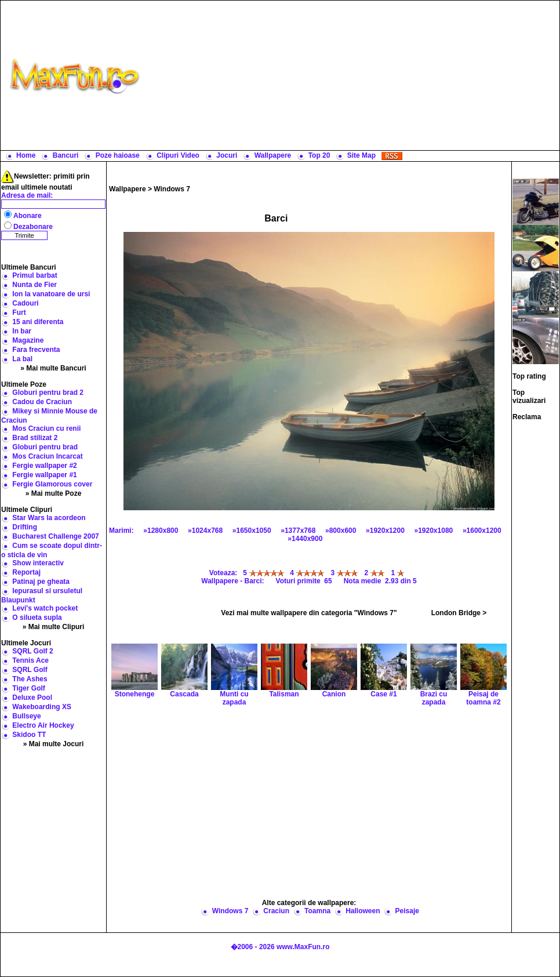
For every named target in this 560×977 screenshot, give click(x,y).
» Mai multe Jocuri (54, 744)
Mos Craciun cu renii (46, 428)
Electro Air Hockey (43, 725)
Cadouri (25, 303)
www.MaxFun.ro (303, 947)
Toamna (317, 911)
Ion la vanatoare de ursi (51, 294)
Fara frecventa (36, 350)
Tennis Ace (30, 660)
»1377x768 (298, 531)
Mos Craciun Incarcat (47, 456)
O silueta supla (37, 618)
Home (26, 155)
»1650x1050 (252, 531)
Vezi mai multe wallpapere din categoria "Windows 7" (309, 613)
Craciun (276, 911)
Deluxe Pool (32, 698)
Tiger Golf (28, 688)
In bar (22, 331)
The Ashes (30, 679)
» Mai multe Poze (54, 493)
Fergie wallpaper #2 (44, 466)
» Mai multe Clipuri (54, 627)
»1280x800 (161, 531)
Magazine (28, 340)
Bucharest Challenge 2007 (55, 536)
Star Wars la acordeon (49, 518)
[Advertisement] (352, 75)
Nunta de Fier (34, 285)
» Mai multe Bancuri (53, 368)
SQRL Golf (30, 670)
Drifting (25, 527)
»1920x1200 (385, 531)
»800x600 (341, 531)
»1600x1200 (482, 531)
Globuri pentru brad (45, 447)
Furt (19, 313)
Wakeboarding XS (42, 707)
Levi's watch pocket (45, 608)
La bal (22, 359)
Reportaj (26, 572)
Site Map (361, 155)
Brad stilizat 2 (35, 438)
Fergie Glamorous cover (52, 484)
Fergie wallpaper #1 (44, 475)
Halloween (363, 911)
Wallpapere (273, 155)
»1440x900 (305, 539)
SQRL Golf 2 (32, 651)
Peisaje (407, 911)
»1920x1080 (434, 531)
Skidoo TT (29, 735)
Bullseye (26, 716)
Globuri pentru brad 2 (48, 393)
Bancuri (66, 155)
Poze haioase (118, 155)
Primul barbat (34, 275)
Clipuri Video (178, 155)
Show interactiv (38, 563)
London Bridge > (459, 613)
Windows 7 (172, 189)
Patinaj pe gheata (41, 582)
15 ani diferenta (38, 322)
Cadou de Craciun (42, 402)
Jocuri (227, 155)
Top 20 (319, 155)
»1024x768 (205, 531)
